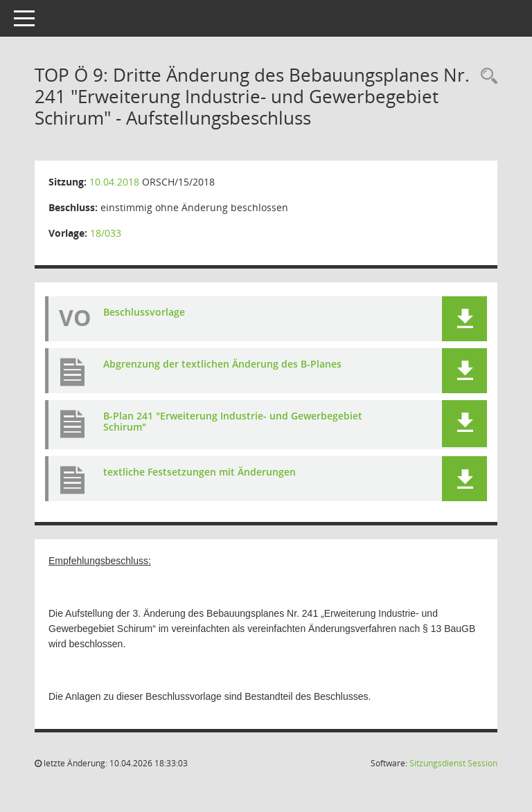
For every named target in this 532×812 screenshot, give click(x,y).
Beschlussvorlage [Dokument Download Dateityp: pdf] (144, 312)
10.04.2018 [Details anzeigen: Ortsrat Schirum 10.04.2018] (114, 182)
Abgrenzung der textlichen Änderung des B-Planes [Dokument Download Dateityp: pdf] (222, 364)
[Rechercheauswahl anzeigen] (486, 76)
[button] (464, 319)
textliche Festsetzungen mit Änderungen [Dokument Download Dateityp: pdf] (199, 472)
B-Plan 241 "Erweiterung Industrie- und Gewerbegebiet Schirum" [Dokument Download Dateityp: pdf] (233, 422)
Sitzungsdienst (453, 763)
